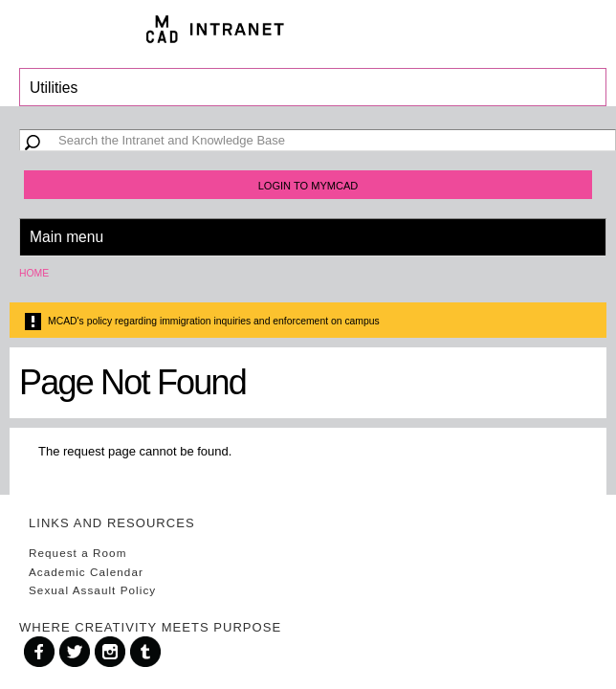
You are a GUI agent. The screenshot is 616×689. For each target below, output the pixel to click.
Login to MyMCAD (308, 186)
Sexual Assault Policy (92, 590)
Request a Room (77, 553)
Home (34, 273)
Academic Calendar (86, 572)
